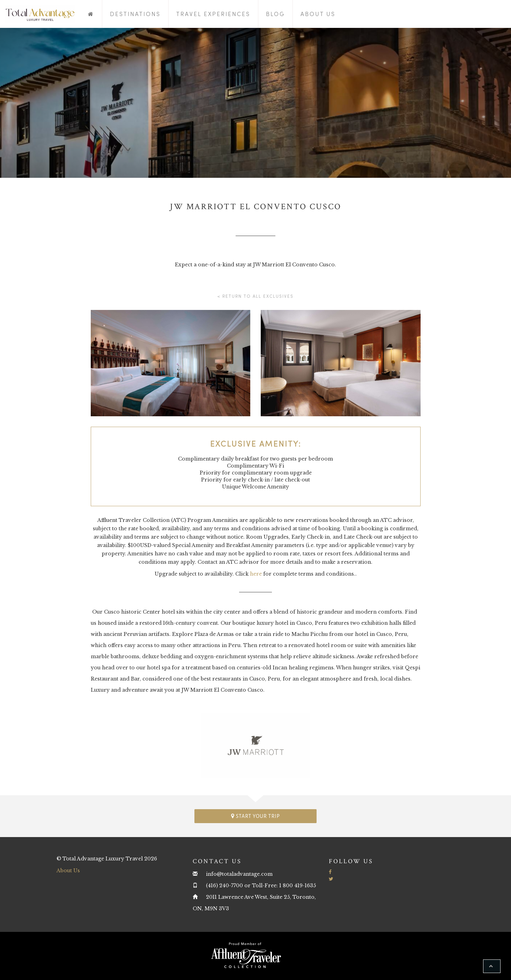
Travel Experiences (213, 14)
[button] (492, 966)
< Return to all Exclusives (256, 296)
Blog (275, 14)
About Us (318, 14)
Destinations (135, 14)
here (256, 574)
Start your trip (256, 816)
